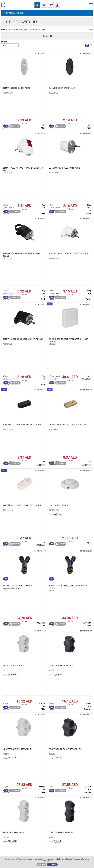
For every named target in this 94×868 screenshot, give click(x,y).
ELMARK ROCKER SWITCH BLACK (63, 88)
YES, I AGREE (52, 864)
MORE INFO (41, 864)
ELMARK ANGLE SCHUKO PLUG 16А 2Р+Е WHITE (69, 253)
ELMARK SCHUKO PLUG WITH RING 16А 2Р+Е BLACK (22, 255)
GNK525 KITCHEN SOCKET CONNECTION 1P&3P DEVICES (68, 340)
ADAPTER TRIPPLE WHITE (14, 832)
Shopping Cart (50, 5)
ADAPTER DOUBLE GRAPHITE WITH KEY (65, 749)
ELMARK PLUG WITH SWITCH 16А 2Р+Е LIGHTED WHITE (23, 169)
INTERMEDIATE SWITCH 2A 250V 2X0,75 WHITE (22, 505)
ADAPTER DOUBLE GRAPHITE (61, 666)
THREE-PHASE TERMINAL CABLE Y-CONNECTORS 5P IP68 (69, 587)
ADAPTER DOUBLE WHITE (14, 666)
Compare (14, 126)
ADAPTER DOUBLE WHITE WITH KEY (18, 749)
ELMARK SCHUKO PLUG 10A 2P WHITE (65, 168)
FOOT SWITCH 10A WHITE (59, 505)
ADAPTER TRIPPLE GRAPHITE (61, 832)
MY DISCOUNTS (43, 5)
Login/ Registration (56, 5)
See (6, 126)
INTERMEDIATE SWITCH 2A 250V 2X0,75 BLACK (22, 425)
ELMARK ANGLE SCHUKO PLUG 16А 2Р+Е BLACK (23, 339)
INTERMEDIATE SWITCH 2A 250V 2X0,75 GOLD (68, 425)
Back (91, 30)
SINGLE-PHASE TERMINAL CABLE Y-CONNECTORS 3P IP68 (18, 587)
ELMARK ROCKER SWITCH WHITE (17, 88)
